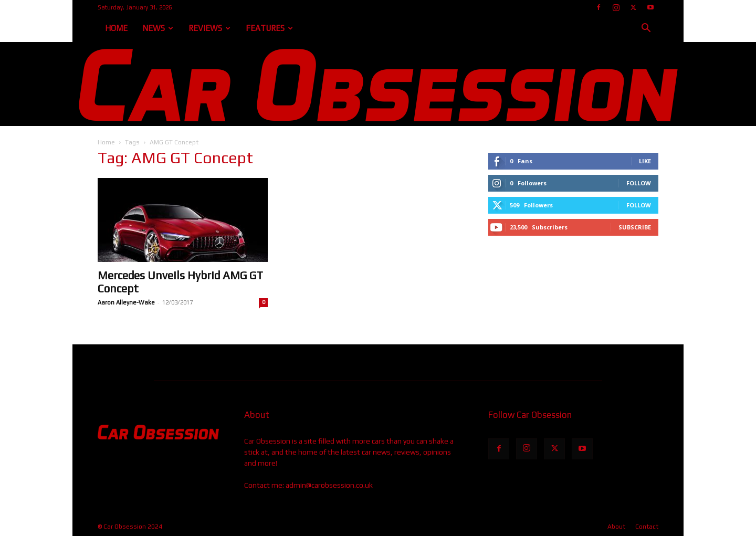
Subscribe (635, 227)
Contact (647, 527)
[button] (646, 29)
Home (116, 28)
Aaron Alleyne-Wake (126, 302)
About (616, 527)
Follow (639, 183)
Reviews (209, 28)
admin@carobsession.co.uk (329, 485)
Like (645, 161)
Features (269, 28)
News (158, 28)
